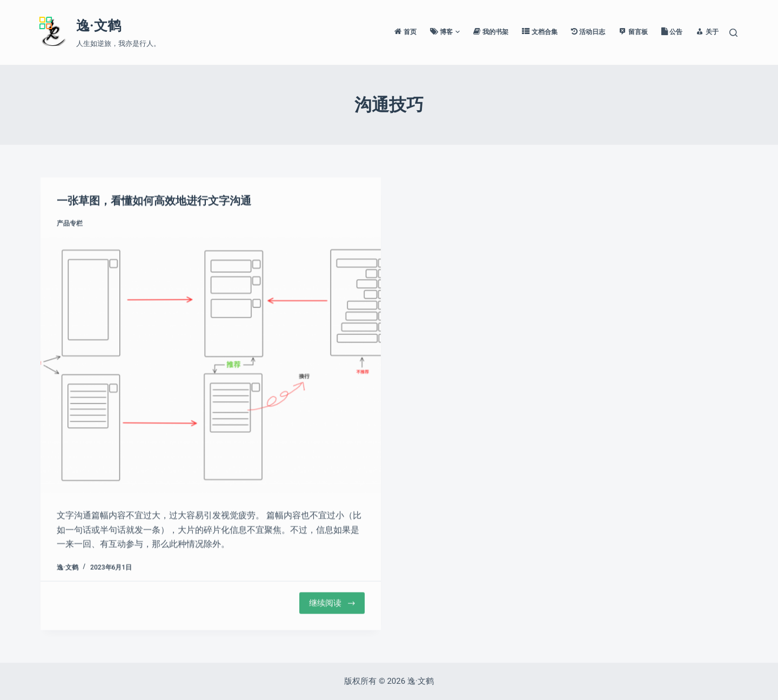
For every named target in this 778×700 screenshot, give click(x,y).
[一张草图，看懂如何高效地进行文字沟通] (211, 365)
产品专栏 (70, 224)
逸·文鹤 (99, 26)
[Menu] (54, 20)
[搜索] (733, 33)
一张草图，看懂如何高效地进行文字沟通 (154, 201)
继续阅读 (333, 604)
